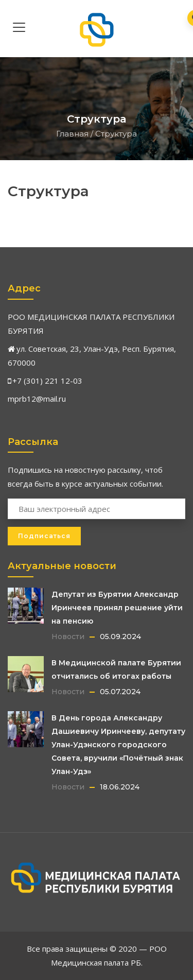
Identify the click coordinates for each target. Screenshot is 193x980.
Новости (68, 637)
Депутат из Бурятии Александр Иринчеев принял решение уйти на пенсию (117, 608)
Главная (72, 134)
